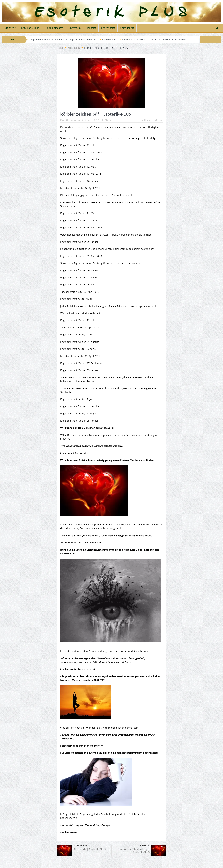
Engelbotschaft (54, 28)
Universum (75, 28)
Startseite (10, 28)
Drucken (147, 120)
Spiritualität (127, 28)
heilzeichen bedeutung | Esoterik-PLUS (135, 851)
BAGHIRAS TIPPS (31, 28)
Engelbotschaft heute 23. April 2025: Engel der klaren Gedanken (63, 40)
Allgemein (110, 120)
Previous (81, 846)
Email (159, 120)
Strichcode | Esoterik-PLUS (90, 849)
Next (145, 846)
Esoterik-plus (109, 40)
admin (74, 120)
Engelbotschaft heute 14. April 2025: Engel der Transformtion (154, 40)
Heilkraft (91, 28)
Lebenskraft (108, 28)
